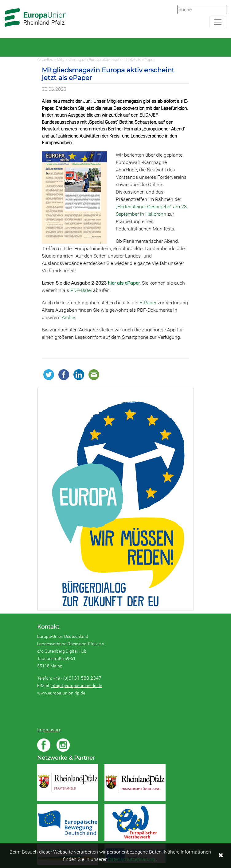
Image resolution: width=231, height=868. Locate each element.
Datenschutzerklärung (131, 859)
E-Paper (148, 303)
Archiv (68, 317)
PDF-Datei (81, 290)
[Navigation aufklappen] (218, 22)
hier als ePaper (124, 283)
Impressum (49, 730)
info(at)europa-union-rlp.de (76, 686)
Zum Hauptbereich (5, 0)
